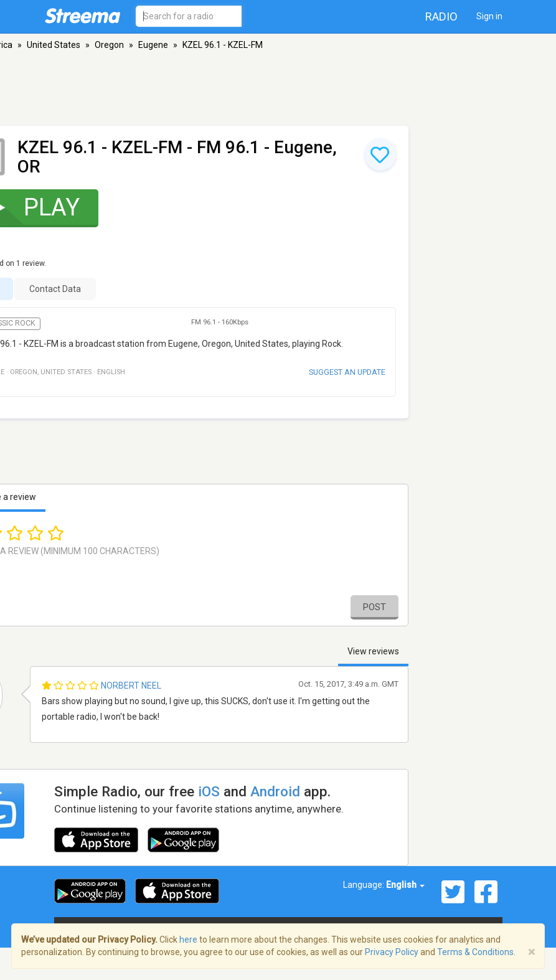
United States (54, 45)
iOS (209, 791)
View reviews (373, 651)
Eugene (153, 45)
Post (375, 607)
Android (275, 791)
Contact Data (55, 289)
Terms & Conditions (475, 952)
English (405, 885)
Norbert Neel (131, 686)
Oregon (109, 45)
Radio (441, 16)
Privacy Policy (392, 952)
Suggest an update (347, 372)
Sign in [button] (489, 16)
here (188, 940)
